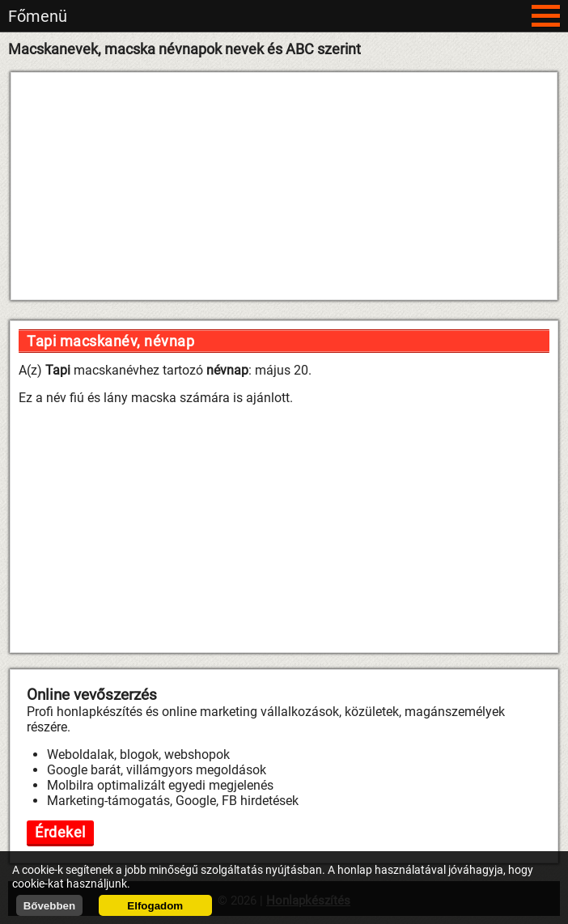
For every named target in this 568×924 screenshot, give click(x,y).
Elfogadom (155, 906)
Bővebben (49, 906)
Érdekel (60, 832)
